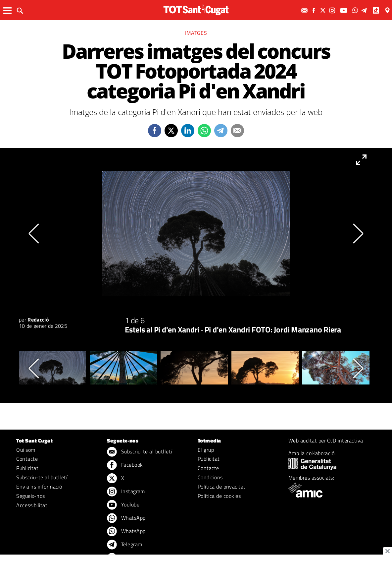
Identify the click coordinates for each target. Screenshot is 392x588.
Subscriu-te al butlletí (42, 477)
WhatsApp (126, 518)
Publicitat (27, 468)
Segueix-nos (30, 496)
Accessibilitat (32, 505)
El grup (206, 450)
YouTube (123, 505)
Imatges (196, 33)
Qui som (26, 450)
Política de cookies (219, 496)
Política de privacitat (222, 487)
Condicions (210, 477)
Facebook (125, 465)
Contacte (27, 459)
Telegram (124, 545)
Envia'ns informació (39, 487)
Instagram (126, 492)
